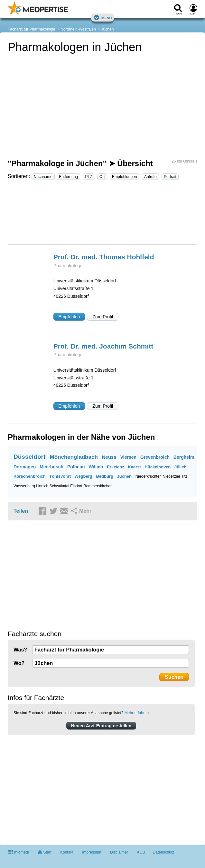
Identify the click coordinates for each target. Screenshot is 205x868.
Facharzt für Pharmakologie (31, 29)
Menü (103, 18)
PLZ (89, 177)
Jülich (181, 467)
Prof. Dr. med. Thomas (104, 257)
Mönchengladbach (74, 457)
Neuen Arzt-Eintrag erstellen (101, 726)
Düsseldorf (29, 457)
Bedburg (104, 476)
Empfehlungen (124, 177)
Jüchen (108, 29)
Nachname (43, 177)
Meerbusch (51, 467)
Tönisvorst (60, 476)
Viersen (128, 457)
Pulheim (76, 467)
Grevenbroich (155, 457)
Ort (102, 177)
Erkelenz (115, 467)
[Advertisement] (102, 215)
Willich (96, 467)
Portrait (170, 177)
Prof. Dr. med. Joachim (103, 346)
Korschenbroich (30, 476)
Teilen (21, 511)
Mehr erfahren (137, 713)
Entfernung (68, 177)
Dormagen (25, 467)
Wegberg (83, 476)
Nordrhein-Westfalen (78, 29)
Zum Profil (103, 317)
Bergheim (184, 457)
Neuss (109, 457)
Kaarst (134, 467)
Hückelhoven (158, 467)
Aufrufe (150, 177)
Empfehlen (69, 317)
